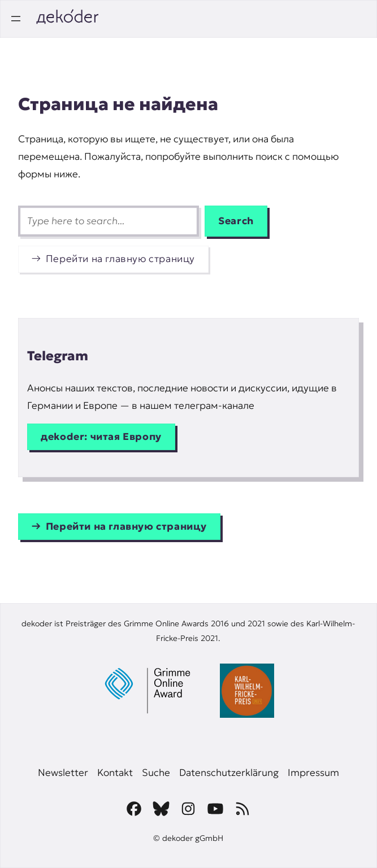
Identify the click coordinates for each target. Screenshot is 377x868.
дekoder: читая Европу (101, 437)
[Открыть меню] (16, 19)
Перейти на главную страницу (120, 259)
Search (236, 221)
